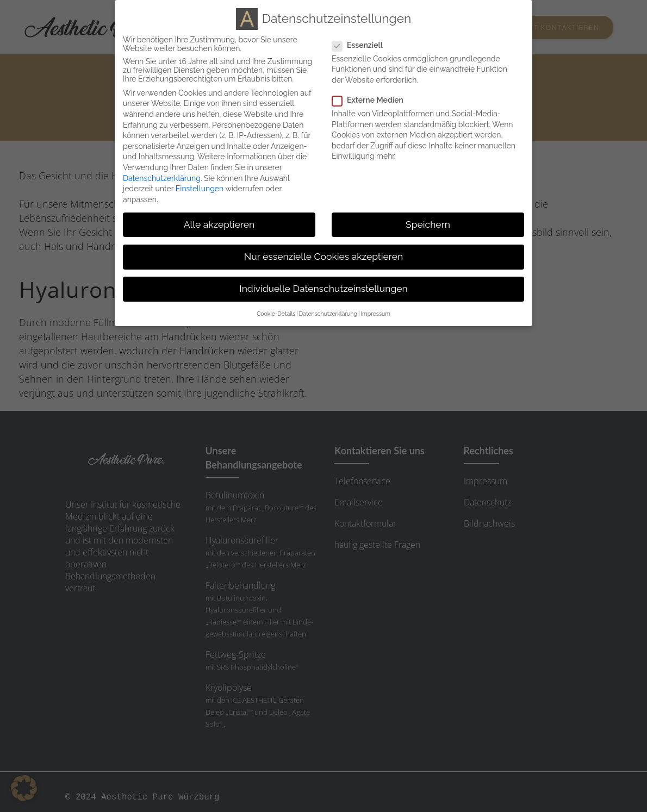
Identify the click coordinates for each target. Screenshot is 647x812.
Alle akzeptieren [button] (219, 223)
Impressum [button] (375, 313)
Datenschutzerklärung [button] (328, 313)
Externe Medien (372, 99)
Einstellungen (200, 188)
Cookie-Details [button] (276, 313)
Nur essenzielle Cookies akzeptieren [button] (323, 255)
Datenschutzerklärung (162, 177)
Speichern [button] (428, 223)
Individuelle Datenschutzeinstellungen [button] (323, 288)
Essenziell (362, 43)
